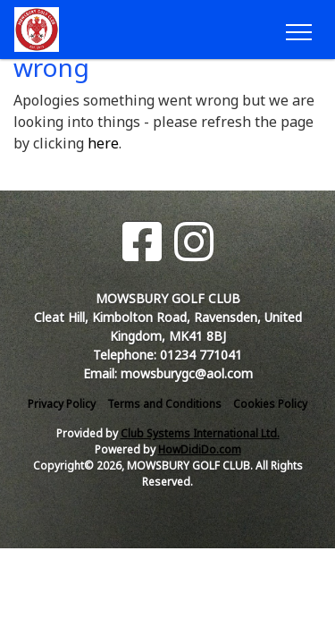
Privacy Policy (62, 404)
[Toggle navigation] (298, 30)
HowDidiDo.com (200, 449)
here (103, 143)
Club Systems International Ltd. (200, 433)
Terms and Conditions (164, 404)
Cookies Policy (270, 404)
